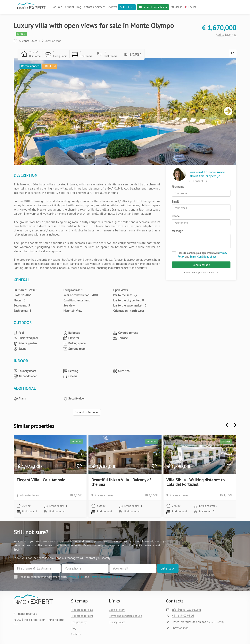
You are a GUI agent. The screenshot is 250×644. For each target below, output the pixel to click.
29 (25, 159)
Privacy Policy (75, 577)
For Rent (69, 7)
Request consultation (153, 7)
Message (177, 231)
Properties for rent (82, 616)
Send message (201, 265)
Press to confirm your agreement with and (202, 255)
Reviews (112, 7)
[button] (234, 425)
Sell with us (127, 7)
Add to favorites (226, 35)
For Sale (57, 7)
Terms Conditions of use (203, 257)
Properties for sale (82, 610)
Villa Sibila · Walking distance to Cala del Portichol (196, 482)
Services (100, 7)
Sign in (177, 7)
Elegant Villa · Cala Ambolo (41, 480)
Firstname (178, 187)
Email (175, 202)
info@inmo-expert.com (186, 610)
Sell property (79, 622)
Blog (78, 7)
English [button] (191, 7)
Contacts (88, 7)
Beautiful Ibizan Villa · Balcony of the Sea (121, 482)
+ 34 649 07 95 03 (183, 616)
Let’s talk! (168, 568)
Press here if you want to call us (201, 272)
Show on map (52, 41)
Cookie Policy (117, 610)
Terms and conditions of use (125, 616)
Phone (176, 216)
